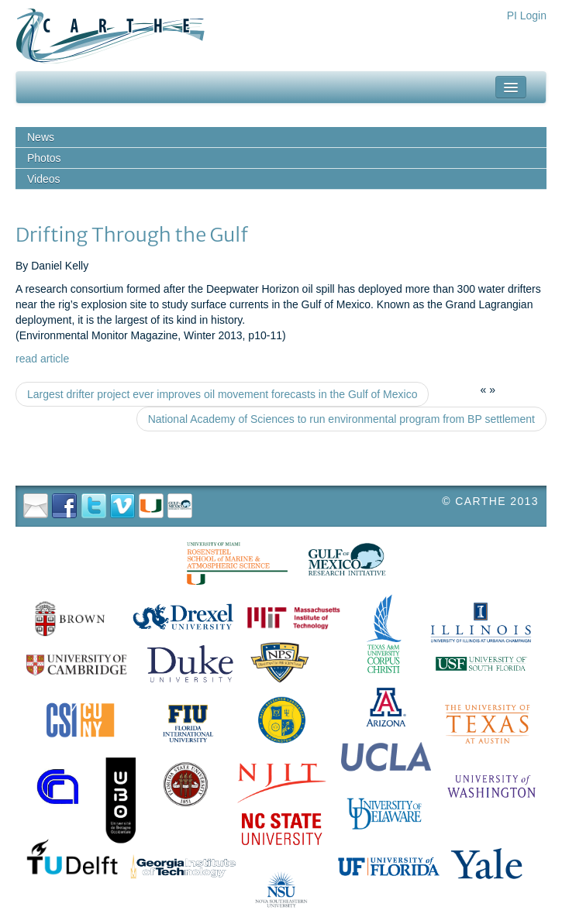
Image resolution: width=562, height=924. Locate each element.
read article (42, 359)
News (41, 137)
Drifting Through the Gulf (132, 235)
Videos (44, 179)
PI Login (527, 15)
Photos (44, 158)
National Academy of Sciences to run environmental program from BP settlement (341, 419)
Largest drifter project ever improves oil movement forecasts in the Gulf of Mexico (222, 394)
